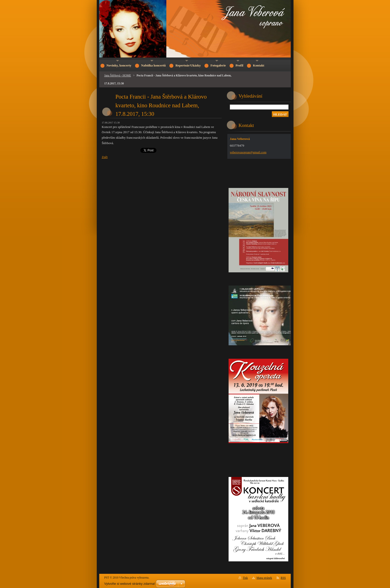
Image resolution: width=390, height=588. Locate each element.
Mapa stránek (264, 578)
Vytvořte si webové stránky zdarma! (130, 584)
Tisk (245, 578)
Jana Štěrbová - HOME (118, 75)
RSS (283, 578)
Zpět (105, 157)
